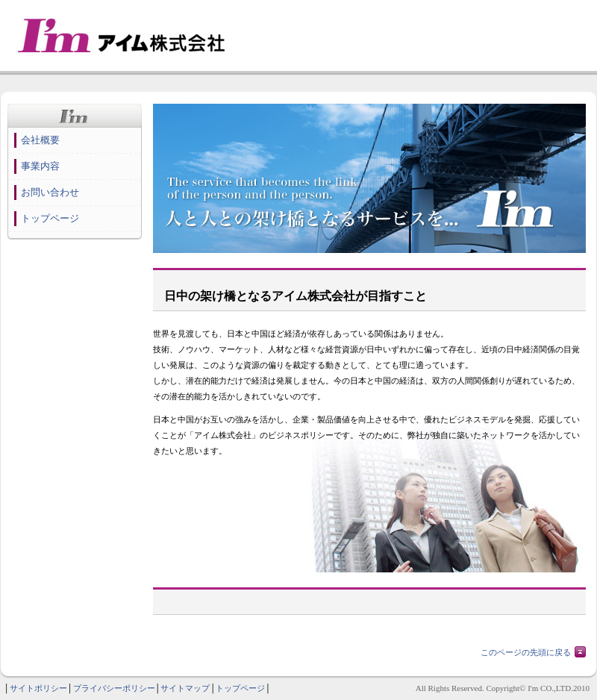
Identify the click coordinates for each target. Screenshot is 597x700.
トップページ (50, 218)
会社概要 (40, 140)
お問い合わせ (50, 192)
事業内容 (40, 166)
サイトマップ (185, 688)
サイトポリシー (38, 688)
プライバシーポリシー (114, 688)
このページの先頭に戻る (526, 652)
